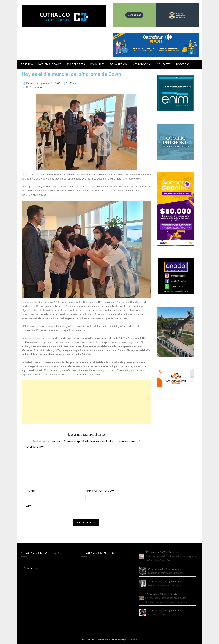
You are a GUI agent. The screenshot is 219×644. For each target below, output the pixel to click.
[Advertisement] (87, 402)
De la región (118, 64)
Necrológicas (142, 64)
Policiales (97, 64)
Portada (27, 64)
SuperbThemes (130, 640)
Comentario (35, 447)
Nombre (31, 491)
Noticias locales (50, 64)
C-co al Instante (31, 568)
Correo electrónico (100, 491)
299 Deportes (76, 64)
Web (28, 506)
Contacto (164, 64)
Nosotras (183, 64)
